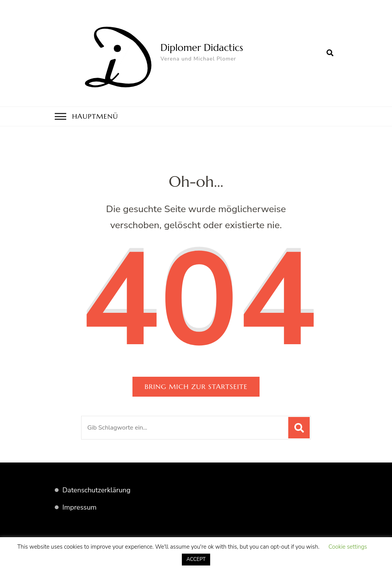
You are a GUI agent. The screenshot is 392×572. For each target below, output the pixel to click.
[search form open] (330, 53)
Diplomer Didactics (202, 47)
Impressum (79, 507)
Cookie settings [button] (348, 547)
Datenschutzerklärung (96, 490)
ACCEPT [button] (196, 559)
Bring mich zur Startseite (196, 387)
